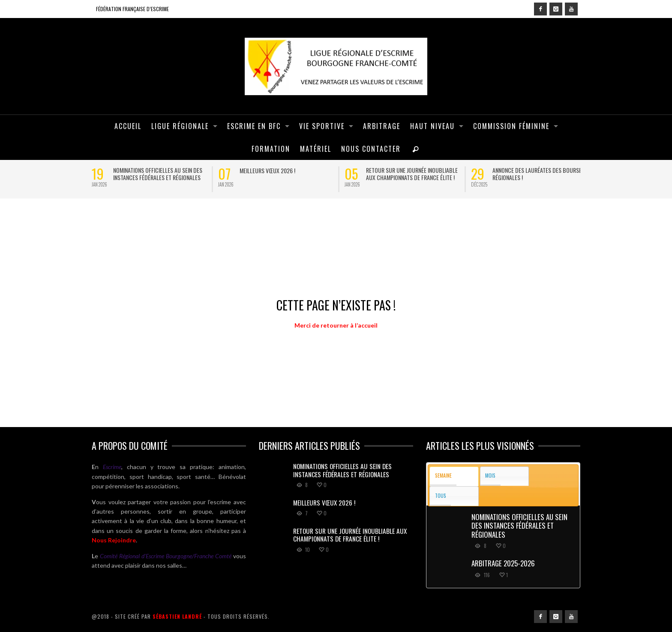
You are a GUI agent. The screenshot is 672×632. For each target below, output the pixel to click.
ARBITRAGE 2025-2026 (503, 563)
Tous (441, 495)
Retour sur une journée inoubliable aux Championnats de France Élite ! (412, 174)
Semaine (443, 475)
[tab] (454, 477)
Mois (490, 475)
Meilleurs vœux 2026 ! (267, 170)
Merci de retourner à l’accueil (336, 325)
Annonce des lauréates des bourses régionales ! (538, 174)
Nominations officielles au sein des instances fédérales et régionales (158, 174)
